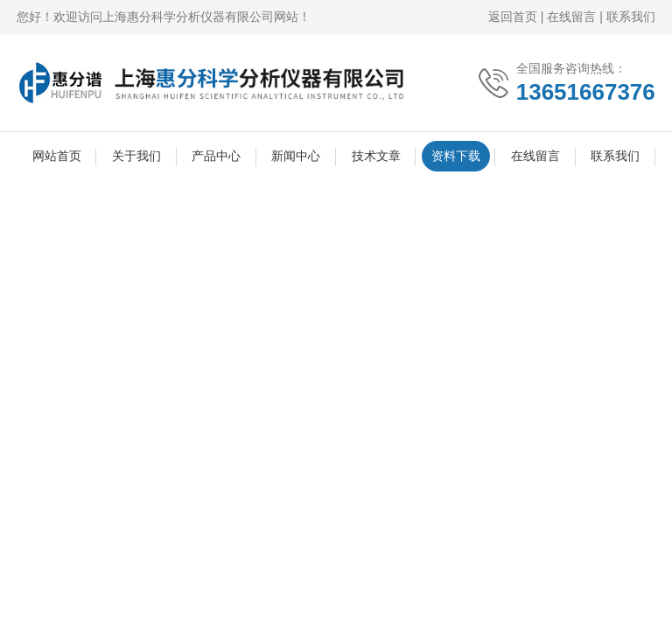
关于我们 (136, 156)
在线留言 (571, 17)
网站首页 (57, 156)
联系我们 (631, 17)
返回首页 (513, 17)
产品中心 (216, 156)
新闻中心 (296, 156)
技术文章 (376, 156)
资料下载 (456, 156)
